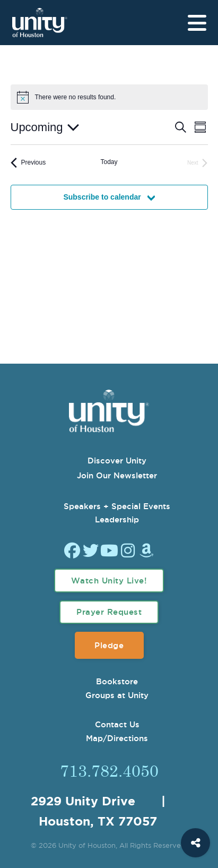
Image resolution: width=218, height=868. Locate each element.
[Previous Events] (28, 163)
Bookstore (117, 681)
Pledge (109, 645)
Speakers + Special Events (117, 506)
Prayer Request (109, 612)
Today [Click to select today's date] (109, 162)
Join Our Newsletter (117, 475)
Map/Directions (117, 738)
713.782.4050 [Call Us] (109, 770)
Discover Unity (117, 461)
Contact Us (117, 724)
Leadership (117, 519)
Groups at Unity (117, 695)
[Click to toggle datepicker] (45, 127)
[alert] (76, 97)
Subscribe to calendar (102, 197)
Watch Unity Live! (109, 581)
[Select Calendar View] (200, 127)
